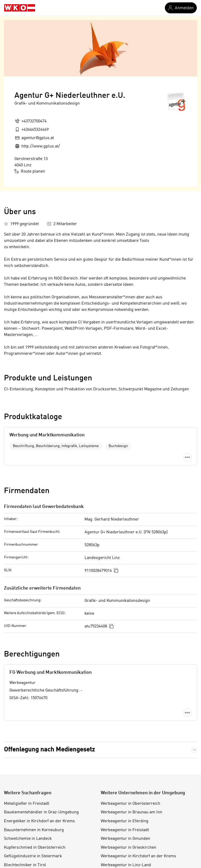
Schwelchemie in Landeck (28, 839)
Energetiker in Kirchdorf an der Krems (39, 821)
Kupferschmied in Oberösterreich (35, 848)
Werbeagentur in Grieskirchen (129, 848)
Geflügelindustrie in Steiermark (33, 856)
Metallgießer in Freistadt (27, 804)
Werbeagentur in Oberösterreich (130, 804)
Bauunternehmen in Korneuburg (34, 830)
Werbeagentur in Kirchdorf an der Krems (138, 856)
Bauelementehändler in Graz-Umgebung (41, 812)
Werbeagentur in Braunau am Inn (132, 812)
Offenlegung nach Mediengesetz (49, 750)
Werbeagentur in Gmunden (125, 839)
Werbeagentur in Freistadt (125, 830)
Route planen (30, 171)
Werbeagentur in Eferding (125, 821)
